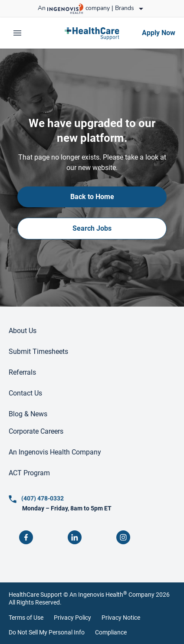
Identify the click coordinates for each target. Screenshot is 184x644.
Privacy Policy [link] (72, 618)
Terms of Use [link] (26, 618)
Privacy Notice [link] (121, 618)
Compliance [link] (111, 632)
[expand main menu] (17, 33)
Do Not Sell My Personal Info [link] (47, 632)
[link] (92, 33)
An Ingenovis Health (98, 595)
